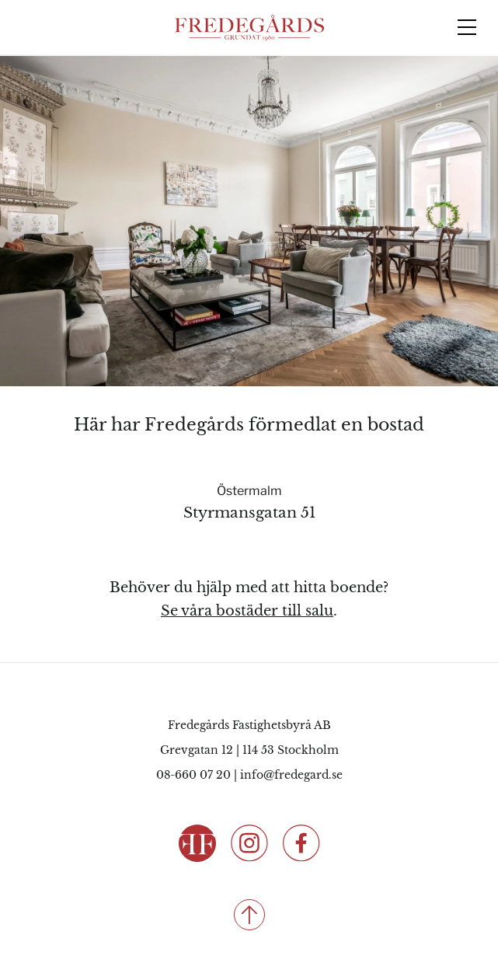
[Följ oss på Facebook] (301, 842)
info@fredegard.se (291, 775)
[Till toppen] (249, 915)
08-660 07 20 (193, 775)
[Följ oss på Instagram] (249, 842)
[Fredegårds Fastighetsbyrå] (249, 28)
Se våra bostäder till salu (247, 611)
